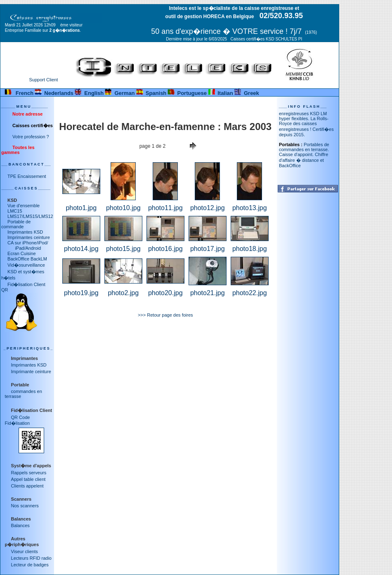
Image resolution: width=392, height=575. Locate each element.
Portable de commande (16, 224)
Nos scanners (25, 506)
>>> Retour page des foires (165, 315)
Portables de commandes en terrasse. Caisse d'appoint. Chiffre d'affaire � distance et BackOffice (304, 157)
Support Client (44, 80)
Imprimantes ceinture (29, 237)
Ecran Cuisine (21, 253)
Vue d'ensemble (24, 206)
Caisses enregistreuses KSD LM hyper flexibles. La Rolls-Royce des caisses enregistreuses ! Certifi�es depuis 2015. (306, 124)
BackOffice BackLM (27, 259)
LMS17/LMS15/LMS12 (30, 216)
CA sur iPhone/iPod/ (28, 243)
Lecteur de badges (30, 565)
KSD (12, 200)
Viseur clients (25, 551)
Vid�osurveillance (26, 265)
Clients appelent (27, 486)
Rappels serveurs (29, 473)
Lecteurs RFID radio (31, 558)
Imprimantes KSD (25, 232)
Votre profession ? (31, 137)
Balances (20, 525)
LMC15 (15, 211)
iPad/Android (24, 248)
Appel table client (28, 479)
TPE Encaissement (27, 176)
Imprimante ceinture (31, 372)
